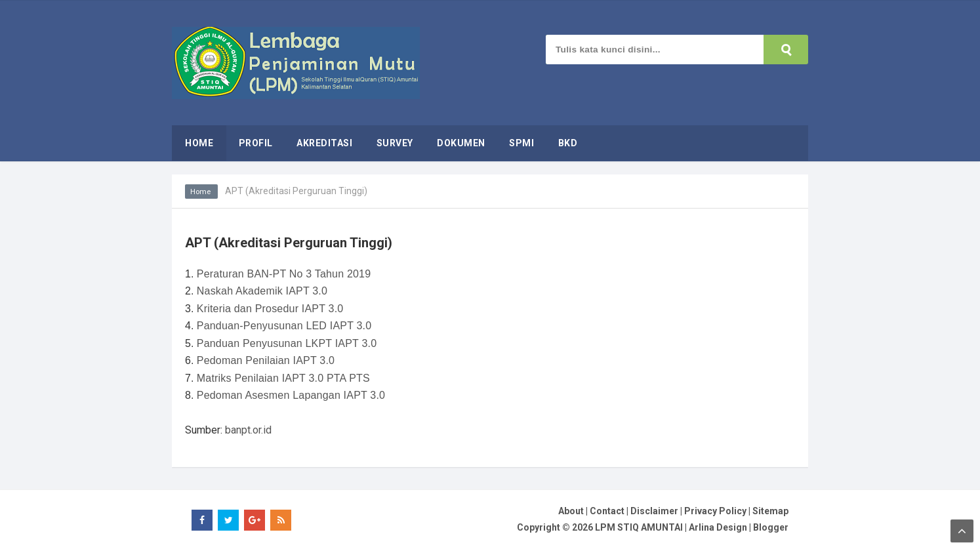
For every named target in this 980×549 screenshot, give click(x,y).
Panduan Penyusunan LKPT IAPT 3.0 (287, 343)
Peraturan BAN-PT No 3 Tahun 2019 (284, 274)
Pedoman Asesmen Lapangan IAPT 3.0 (291, 395)
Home (202, 192)
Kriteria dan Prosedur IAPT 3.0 (270, 309)
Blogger (771, 527)
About (571, 511)
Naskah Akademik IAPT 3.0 (262, 291)
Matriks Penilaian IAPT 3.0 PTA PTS (283, 378)
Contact (607, 511)
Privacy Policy (715, 511)
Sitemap (770, 511)
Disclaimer (654, 511)
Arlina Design (718, 527)
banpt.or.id (248, 430)
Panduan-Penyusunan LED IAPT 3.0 (284, 326)
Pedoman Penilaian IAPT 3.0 (266, 360)
